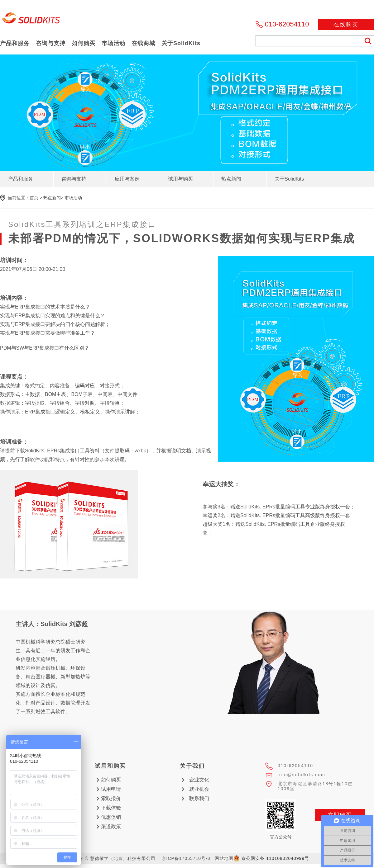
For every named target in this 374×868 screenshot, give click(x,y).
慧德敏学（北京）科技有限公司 (31, 20)
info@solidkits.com (302, 775)
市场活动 (73, 198)
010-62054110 (287, 24)
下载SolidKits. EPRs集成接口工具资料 (57, 451)
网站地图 (224, 858)
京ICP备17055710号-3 (186, 858)
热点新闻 (52, 198)
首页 (34, 198)
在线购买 (346, 25)
